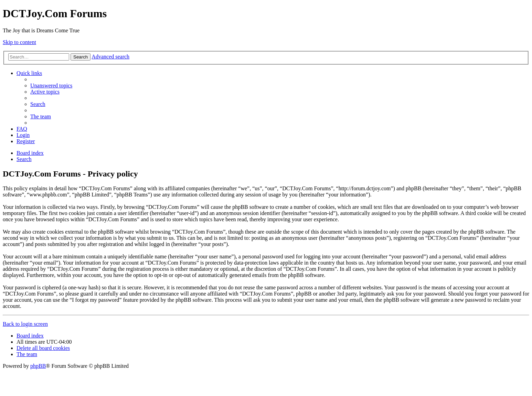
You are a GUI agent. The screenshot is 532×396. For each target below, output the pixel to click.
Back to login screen (25, 324)
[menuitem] (51, 85)
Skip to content (19, 42)
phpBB (38, 366)
